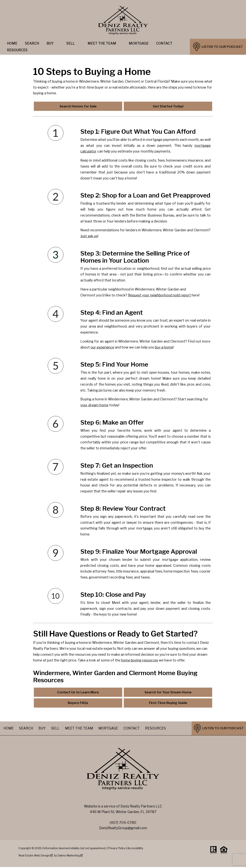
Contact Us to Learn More (78, 693)
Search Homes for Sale (78, 106)
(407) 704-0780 (123, 824)
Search (32, 43)
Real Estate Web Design (36, 857)
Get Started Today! (168, 106)
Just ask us (89, 236)
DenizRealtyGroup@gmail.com (123, 829)
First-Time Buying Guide (168, 704)
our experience (102, 347)
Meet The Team (79, 729)
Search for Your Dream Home (168, 693)
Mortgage (139, 43)
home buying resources (140, 661)
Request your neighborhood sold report (159, 296)
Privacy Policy (117, 849)
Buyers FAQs (78, 704)
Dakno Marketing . (70, 857)
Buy (42, 729)
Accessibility (135, 849)
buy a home (164, 347)
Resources (155, 729)
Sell (55, 729)
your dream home (94, 405)
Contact (164, 43)
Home (12, 43)
